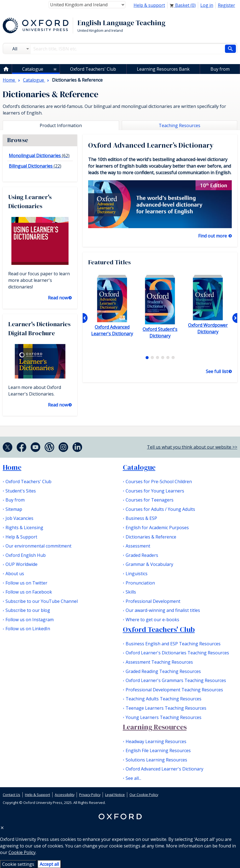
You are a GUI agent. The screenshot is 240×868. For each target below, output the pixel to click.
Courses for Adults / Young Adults (160, 509)
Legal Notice (115, 795)
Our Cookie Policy (144, 795)
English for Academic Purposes (157, 528)
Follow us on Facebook (29, 592)
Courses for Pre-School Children (159, 482)
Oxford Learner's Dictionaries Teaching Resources (177, 653)
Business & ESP (141, 518)
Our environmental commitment (38, 546)
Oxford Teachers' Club (93, 69)
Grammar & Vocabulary (149, 564)
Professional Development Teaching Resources (174, 690)
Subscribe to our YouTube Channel (42, 601)
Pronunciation (140, 583)
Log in (207, 5)
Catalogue (33, 69)
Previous (85, 318)
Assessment (138, 546)
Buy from (220, 69)
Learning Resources (155, 727)
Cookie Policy (22, 852)
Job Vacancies (19, 518)
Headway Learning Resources (156, 741)
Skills (131, 592)
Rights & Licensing (24, 528)
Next (235, 318)
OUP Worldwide (21, 564)
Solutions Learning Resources (156, 760)
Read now (58, 298)
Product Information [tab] (61, 125)
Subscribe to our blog (28, 610)
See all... (133, 778)
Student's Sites (21, 491)
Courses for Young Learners (155, 491)
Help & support (149, 5)
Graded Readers (142, 555)
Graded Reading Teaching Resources (163, 671)
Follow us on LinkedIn (28, 629)
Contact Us (11, 795)
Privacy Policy (90, 795)
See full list (217, 371)
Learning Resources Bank (163, 69)
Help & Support (21, 537)
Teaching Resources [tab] (180, 125)
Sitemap (14, 509)
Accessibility (65, 795)
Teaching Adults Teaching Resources (164, 699)
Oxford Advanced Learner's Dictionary (164, 769)
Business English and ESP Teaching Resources (173, 644)
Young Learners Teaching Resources (164, 717)
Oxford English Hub (26, 555)
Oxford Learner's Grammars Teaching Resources (176, 680)
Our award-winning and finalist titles (163, 610)
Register (226, 5)
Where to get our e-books (152, 620)
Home (12, 467)
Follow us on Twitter (26, 583)
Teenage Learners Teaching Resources (166, 708)
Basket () (183, 5)
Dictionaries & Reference (151, 537)
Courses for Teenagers (150, 500)
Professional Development (153, 601)
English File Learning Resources (158, 750)
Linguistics (137, 574)
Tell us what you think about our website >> (192, 447)
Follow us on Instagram (30, 620)
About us (15, 574)
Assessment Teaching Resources (159, 662)
